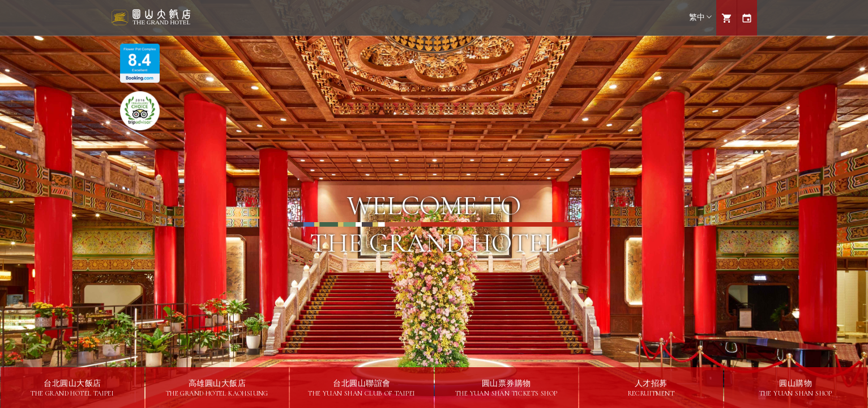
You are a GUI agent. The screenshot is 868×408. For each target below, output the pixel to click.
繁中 (700, 17)
